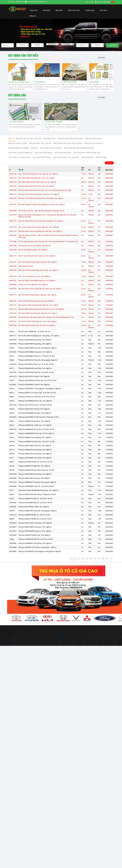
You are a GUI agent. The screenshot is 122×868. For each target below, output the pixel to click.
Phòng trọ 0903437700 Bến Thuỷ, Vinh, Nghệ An (34, 535)
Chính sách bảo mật (7, 636)
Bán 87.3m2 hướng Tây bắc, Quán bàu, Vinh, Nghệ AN (37, 256)
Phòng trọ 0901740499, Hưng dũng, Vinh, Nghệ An (35, 523)
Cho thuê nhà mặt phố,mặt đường (79, 148)
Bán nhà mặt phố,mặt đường (70, 139)
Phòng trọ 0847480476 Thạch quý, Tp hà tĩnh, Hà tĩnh (36, 364)
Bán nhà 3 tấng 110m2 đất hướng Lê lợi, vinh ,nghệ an (37, 281)
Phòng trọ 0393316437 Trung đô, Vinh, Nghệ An (34, 409)
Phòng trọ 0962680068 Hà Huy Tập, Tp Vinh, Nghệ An (36, 433)
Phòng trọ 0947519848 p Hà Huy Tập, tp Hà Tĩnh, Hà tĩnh (37, 381)
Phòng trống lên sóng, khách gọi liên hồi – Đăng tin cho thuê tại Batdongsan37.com (46, 317)
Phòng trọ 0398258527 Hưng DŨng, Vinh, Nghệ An (35, 543)
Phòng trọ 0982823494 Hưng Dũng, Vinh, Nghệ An (35, 450)
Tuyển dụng (90, 10)
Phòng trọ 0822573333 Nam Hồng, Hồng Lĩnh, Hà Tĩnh (36, 470)
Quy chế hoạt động (6, 638)
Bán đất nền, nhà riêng (19, 148)
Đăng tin (33, 16)
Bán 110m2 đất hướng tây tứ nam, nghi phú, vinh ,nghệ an (38, 174)
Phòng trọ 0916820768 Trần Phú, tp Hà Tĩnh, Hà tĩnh (36, 539)
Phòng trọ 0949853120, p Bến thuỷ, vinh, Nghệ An (35, 425)
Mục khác (103, 10)
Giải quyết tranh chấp (7, 642)
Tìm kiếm (112, 45)
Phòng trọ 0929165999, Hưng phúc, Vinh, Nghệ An (35, 352)
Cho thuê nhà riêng (44, 153)
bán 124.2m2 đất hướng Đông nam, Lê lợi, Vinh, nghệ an (38, 321)
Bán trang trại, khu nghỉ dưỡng (68, 143)
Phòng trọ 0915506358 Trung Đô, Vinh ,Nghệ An (34, 385)
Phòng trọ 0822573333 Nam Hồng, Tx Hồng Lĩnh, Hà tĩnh (37, 495)
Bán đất (34, 148)
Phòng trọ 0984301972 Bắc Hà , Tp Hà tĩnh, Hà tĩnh (35, 499)
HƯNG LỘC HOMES (54, 122)
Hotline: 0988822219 (17, 2)
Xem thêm (102, 58)
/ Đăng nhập (106, 2)
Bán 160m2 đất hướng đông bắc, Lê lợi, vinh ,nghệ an (37, 178)
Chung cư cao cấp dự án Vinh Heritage (21, 82)
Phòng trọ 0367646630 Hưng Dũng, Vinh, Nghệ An (35, 474)
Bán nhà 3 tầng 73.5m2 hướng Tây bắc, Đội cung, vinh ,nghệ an (40, 289)
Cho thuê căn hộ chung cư (20, 153)
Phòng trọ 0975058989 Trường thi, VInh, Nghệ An (35, 413)
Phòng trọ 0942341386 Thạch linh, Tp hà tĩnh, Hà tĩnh (36, 372)
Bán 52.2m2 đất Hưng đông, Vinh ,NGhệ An (33, 250)
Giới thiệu (46, 10)
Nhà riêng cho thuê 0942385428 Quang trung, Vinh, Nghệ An (38, 490)
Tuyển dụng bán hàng (26, 266)
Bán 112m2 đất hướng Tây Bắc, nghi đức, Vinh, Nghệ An (38, 262)
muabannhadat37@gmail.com (37, 2)
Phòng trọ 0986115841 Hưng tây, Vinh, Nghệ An (34, 478)
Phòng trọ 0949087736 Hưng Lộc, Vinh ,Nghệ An (35, 421)
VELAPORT (94, 82)
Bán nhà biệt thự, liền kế (40, 143)
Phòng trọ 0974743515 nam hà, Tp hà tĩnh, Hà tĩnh (35, 405)
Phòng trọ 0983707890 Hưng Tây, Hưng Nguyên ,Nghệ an (38, 348)
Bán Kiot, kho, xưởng (18, 143)
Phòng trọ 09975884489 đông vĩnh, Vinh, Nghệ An (35, 531)
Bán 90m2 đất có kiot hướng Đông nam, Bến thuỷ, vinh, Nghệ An (40, 231)
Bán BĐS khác (50, 139)
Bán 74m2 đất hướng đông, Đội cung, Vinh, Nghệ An (36, 301)
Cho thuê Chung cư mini (51, 148)
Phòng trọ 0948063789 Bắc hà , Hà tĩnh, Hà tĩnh (34, 515)
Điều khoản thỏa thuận (7, 633)
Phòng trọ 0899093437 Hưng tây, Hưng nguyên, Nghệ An (37, 482)
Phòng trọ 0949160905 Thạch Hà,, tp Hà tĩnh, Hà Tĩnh (36, 486)
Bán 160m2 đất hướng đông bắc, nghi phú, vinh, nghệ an (38, 313)
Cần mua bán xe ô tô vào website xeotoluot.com (35, 246)
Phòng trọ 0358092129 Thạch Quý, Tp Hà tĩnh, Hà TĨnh (37, 442)
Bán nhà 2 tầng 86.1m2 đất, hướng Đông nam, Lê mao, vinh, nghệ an (42, 205)
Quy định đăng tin (6, 645)
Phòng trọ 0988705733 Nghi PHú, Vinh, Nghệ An (34, 466)
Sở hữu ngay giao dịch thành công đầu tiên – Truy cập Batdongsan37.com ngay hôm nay (48, 242)
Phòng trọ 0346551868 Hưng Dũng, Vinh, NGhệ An (35, 340)
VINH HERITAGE (70, 82)
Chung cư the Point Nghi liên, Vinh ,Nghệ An (33, 285)
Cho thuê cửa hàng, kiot (19, 157)
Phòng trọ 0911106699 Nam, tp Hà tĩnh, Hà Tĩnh (34, 332)
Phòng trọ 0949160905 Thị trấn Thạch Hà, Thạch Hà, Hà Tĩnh (39, 417)
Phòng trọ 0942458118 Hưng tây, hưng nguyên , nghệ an (37, 547)
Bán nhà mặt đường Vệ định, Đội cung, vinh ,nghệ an (36, 186)
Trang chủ (33, 10)
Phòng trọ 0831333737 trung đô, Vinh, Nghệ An (34, 376)
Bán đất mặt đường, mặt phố (29, 139)
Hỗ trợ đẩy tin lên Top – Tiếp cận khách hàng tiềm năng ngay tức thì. (42, 211)
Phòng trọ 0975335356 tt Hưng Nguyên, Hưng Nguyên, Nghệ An (40, 551)
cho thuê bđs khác (63, 153)
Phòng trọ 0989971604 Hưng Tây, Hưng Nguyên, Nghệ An (38, 511)
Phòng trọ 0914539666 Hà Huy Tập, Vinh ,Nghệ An (35, 401)
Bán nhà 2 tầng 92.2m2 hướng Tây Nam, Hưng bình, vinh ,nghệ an (41, 221)
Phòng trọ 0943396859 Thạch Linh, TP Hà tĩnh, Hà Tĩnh (37, 356)
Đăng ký (100, 2)
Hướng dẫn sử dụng (7, 631)
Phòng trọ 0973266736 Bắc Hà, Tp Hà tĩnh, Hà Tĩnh (35, 462)
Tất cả (11, 139)
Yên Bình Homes (16, 122)
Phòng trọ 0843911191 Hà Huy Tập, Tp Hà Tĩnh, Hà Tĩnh (37, 393)
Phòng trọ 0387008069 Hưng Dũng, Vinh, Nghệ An (35, 458)
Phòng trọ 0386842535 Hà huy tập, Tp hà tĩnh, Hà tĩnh (36, 429)
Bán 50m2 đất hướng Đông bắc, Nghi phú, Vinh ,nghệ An (38, 295)
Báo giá (2, 640)
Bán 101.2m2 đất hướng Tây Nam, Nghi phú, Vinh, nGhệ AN (39, 227)
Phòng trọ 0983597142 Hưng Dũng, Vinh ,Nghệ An (35, 438)
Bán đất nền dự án (93, 139)
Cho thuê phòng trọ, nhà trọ (66, 157)
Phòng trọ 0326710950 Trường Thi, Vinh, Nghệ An (35, 446)
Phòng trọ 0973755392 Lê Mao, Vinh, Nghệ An (34, 507)
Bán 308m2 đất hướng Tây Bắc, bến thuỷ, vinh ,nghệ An (37, 182)
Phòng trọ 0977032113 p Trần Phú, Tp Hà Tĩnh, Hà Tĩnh (37, 397)
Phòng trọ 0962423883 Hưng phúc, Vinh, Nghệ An (35, 527)
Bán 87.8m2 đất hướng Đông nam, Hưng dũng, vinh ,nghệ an (39, 336)
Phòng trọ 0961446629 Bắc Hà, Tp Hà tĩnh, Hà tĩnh (35, 503)
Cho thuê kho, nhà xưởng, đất (87, 153)
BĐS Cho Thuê (74, 10)
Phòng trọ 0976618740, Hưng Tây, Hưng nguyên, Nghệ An (38, 360)
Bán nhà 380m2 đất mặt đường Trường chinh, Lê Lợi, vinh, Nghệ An (41, 309)
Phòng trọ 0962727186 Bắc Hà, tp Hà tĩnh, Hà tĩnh (35, 519)
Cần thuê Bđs (87, 157)
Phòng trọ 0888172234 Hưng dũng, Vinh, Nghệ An (35, 454)
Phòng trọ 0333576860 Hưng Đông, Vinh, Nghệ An (35, 344)
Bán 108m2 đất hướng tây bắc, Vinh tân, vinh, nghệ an (37, 325)
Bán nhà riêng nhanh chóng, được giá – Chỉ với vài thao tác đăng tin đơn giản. (45, 190)
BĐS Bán (59, 10)
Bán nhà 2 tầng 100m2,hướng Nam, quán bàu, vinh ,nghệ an (39, 194)
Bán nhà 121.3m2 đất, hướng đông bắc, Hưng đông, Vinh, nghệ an (41, 198)
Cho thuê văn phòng (42, 157)
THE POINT (41, 82)
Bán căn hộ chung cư (94, 143)
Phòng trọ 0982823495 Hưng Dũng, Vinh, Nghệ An (35, 368)
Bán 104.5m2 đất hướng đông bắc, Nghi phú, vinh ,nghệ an (38, 305)
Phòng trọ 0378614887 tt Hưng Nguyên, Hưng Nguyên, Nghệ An (40, 389)
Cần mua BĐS (101, 157)
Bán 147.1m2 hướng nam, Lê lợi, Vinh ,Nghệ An (35, 276)
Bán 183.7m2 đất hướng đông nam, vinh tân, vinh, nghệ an (38, 270)
